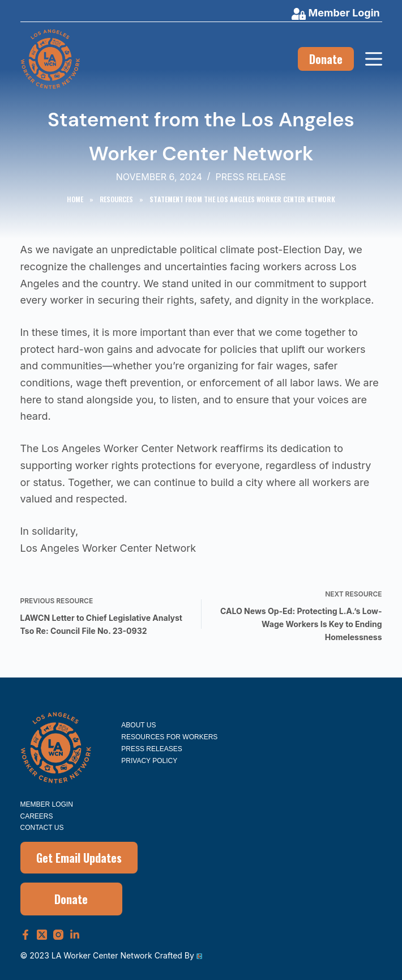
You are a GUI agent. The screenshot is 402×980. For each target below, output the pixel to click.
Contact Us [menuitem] (42, 828)
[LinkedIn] (75, 935)
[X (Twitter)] (42, 935)
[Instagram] (58, 935)
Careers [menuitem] (37, 816)
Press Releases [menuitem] (151, 749)
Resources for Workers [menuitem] (169, 737)
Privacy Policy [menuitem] (149, 761)
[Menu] (374, 59)
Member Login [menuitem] (47, 804)
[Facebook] (25, 935)
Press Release (251, 177)
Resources (116, 199)
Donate (326, 59)
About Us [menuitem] (138, 725)
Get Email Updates (79, 858)
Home (75, 199)
